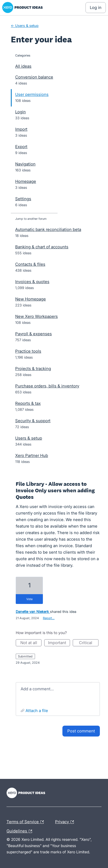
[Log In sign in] (96, 8)
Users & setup (29, 438)
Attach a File (37, 711)
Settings (23, 199)
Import (21, 129)
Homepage (26, 181)
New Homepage (31, 299)
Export (21, 147)
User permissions (32, 94)
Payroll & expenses (34, 334)
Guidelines (21, 831)
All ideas (23, 66)
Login (20, 112)
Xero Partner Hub (32, 455)
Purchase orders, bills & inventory (47, 386)
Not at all (31, 643)
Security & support (33, 421)
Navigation (25, 164)
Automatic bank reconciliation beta (48, 229)
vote (29, 599)
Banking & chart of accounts (42, 247)
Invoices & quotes (32, 282)
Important (59, 643)
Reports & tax (28, 403)
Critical (89, 643)
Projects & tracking (33, 369)
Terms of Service (26, 822)
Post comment (81, 731)
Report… (49, 618)
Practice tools (28, 351)
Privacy (66, 822)
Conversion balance (34, 77)
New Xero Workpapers (36, 316)
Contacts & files (30, 264)
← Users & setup (25, 26)
